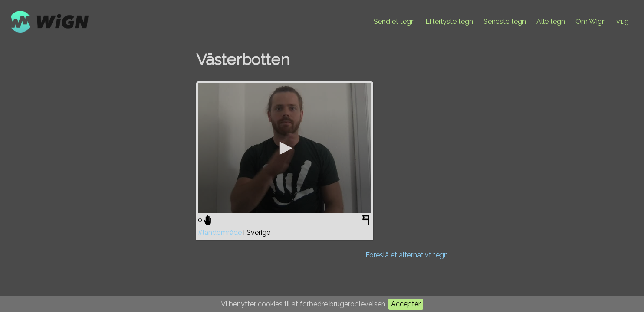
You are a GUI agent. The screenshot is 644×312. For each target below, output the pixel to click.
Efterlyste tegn (449, 21)
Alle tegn (551, 21)
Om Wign (591, 21)
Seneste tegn (505, 21)
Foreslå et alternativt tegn (407, 255)
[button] (285, 148)
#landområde (220, 232)
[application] (285, 148)
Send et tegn (394, 21)
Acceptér (406, 304)
